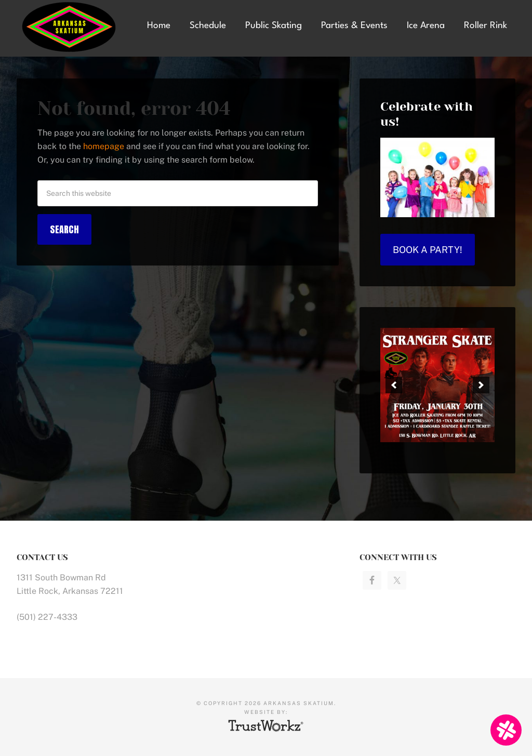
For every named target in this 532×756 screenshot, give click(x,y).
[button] (394, 385)
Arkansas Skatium (73, 27)
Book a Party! (428, 250)
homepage (104, 146)
